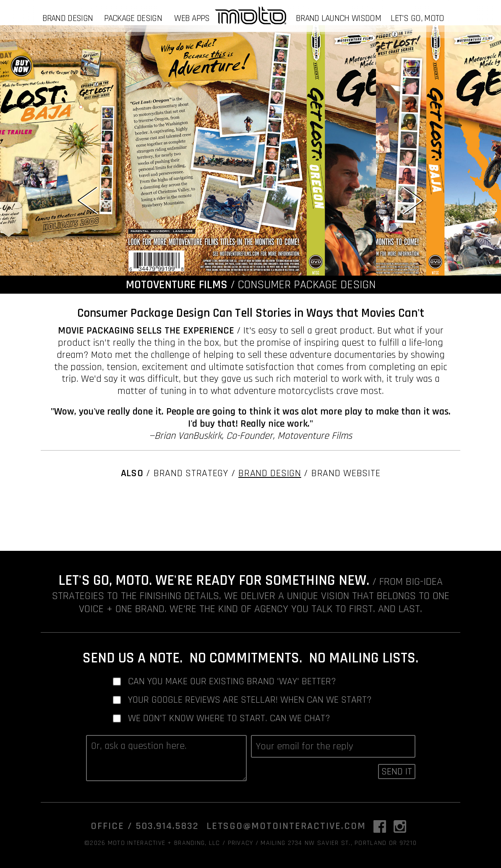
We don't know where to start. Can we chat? (229, 718)
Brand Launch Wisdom (338, 18)
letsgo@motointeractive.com (286, 826)
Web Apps (192, 18)
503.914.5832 (167, 826)
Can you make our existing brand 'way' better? (232, 682)
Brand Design (68, 18)
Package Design (133, 18)
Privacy (241, 843)
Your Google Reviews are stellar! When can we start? (250, 700)
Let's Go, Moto (417, 18)
